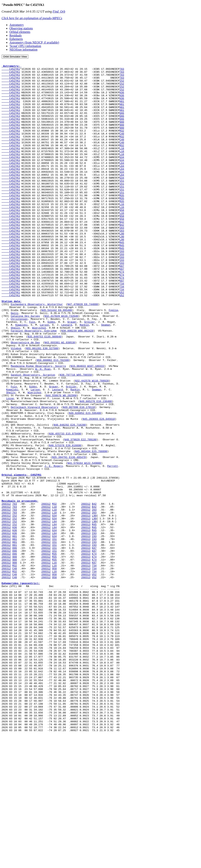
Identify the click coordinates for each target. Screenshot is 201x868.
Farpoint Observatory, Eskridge (34, 385)
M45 (122, 279)
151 (122, 205)
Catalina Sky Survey (25, 367)
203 (122, 261)
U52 (122, 339)
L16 (122, 233)
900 (122, 134)
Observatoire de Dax (25, 399)
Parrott (113, 547)
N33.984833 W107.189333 (87, 427)
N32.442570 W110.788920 (92, 445)
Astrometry (17, 25)
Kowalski (21, 378)
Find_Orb (59, 11)
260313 (86, 606)
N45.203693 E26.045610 (99, 491)
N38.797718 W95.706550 (76, 438)
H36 (122, 99)
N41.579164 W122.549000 (84, 544)
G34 (122, 176)
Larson (44, 378)
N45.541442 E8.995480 (57, 360)
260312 (6, 592)
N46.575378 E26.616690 (65, 522)
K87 (122, 307)
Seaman (106, 378)
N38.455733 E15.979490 (65, 508)
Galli (15, 364)
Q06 (122, 124)
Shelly (15, 381)
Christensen (19, 371)
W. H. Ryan (43, 431)
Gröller (90, 374)
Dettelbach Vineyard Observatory (35, 476)
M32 (122, 145)
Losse (10, 466)
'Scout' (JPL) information (25, 46)
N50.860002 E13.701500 (53, 420)
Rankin (84, 378)
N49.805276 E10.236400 (96, 469)
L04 (122, 184)
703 (122, 71)
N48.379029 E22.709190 (80, 515)
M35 (122, 222)
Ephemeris (16, 39)
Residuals (16, 35)
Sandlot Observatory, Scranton (33, 438)
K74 (122, 314)
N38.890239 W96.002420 (77, 385)
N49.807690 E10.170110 (79, 476)
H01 (122, 109)
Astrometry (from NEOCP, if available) (34, 42)
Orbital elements (20, 32)
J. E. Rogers (54, 547)
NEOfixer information (23, 50)
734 (122, 328)
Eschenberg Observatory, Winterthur (37, 353)
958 (122, 240)
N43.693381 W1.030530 (60, 399)
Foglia (113, 360)
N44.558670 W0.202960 (61, 462)
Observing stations (21, 28)
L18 (122, 166)
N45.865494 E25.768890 (91, 529)
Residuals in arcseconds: (20, 588)
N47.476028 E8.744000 (83, 353)
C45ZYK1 (11, 71)
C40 (122, 148)
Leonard (67, 378)
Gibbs (51, 374)
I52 (122, 85)
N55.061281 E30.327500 (42, 406)
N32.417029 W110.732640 (61, 367)
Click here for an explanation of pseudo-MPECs (32, 18)
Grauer (72, 374)
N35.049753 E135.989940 (45, 392)
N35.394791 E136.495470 (69, 536)
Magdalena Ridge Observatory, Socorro (38, 427)
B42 (122, 254)
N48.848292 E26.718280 (70, 498)
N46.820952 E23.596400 (85, 484)
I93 (122, 289)
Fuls (32, 374)
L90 (122, 268)
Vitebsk (16, 406)
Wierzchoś (39, 381)
